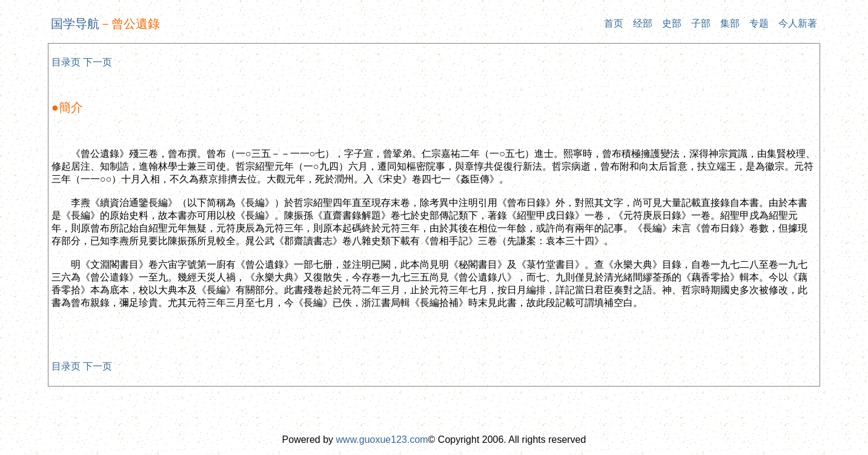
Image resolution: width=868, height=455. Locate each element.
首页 (614, 23)
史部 (672, 23)
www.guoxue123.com (382, 440)
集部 (730, 23)
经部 (643, 23)
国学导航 (75, 24)
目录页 (66, 62)
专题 (759, 23)
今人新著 (798, 23)
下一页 (98, 62)
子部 (701, 23)
